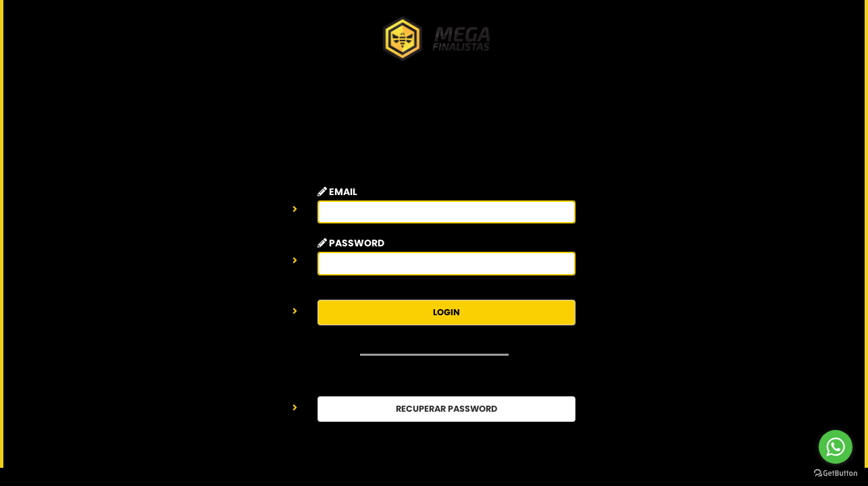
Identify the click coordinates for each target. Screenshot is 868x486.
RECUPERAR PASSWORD (446, 409)
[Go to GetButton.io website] (836, 473)
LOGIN (446, 312)
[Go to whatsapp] (836, 447)
